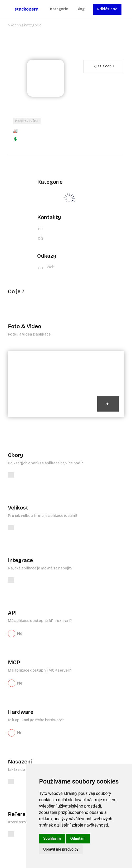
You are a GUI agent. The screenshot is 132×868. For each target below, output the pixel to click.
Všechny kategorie (25, 25)
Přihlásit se (107, 9)
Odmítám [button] (78, 838)
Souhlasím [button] (52, 838)
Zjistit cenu (104, 66)
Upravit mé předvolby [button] (61, 849)
